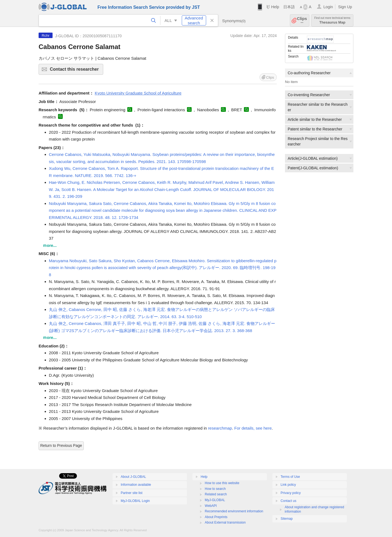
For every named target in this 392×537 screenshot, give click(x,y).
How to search (215, 489)
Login (328, 7)
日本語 (289, 7)
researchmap (220, 428)
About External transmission (225, 522)
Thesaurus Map (332, 20)
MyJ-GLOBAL (215, 500)
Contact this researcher (76, 71)
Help (275, 7)
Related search (216, 494)
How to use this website (222, 483)
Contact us (288, 501)
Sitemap (287, 519)
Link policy (288, 485)
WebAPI (211, 506)
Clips (302, 20)
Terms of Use (290, 477)
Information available (136, 485)
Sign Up (345, 7)
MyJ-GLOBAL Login (135, 501)
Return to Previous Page (61, 445)
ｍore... (50, 245)
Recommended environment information (234, 511)
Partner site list (132, 493)
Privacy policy (291, 493)
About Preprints (216, 517)
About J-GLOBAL (133, 477)
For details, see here (253, 428)
